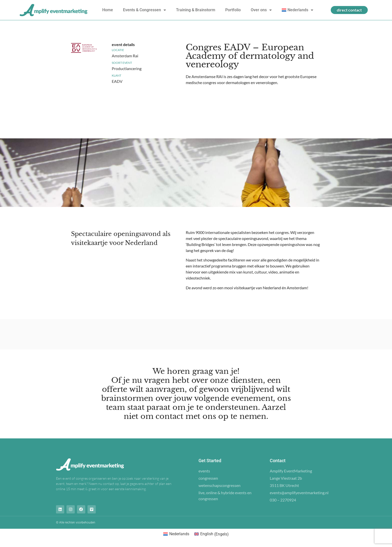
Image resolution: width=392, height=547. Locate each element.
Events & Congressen (144, 10)
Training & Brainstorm (196, 10)
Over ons (261, 10)
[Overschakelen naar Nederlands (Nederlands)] (176, 534)
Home (108, 10)
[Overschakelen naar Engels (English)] (211, 534)
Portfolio (233, 10)
